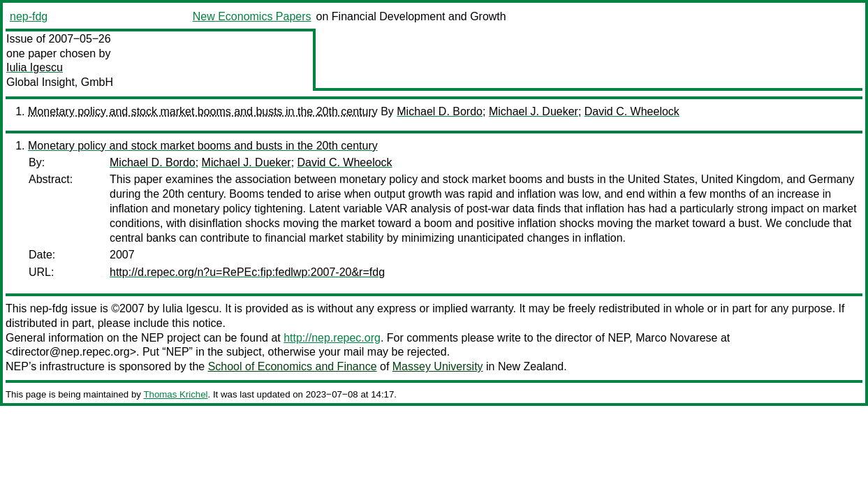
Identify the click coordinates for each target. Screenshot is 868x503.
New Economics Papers (252, 16)
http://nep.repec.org (332, 338)
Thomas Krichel (175, 394)
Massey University (438, 366)
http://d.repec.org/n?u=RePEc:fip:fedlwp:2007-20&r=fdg (247, 272)
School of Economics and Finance (293, 366)
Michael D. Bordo (440, 111)
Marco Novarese (676, 338)
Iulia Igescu (35, 67)
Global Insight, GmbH (60, 82)
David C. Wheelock (632, 111)
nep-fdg (29, 16)
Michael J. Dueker (534, 111)
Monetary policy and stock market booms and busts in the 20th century (203, 111)
